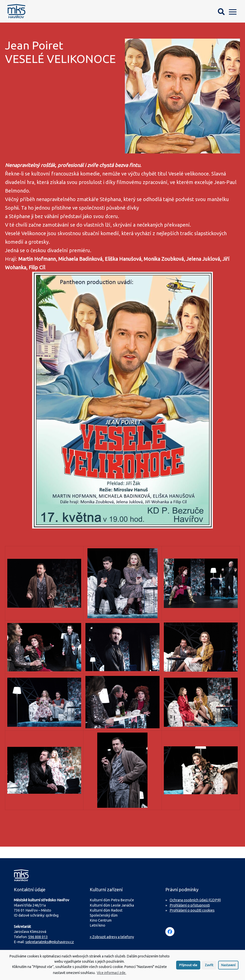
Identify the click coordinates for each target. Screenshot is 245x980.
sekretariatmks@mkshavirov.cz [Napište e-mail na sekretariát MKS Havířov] (50, 942)
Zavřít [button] (209, 965)
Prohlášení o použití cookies (192, 910)
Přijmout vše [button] (188, 965)
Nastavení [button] (228, 965)
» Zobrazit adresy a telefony (112, 937)
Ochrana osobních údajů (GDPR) (195, 900)
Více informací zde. (111, 973)
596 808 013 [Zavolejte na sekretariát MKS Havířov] (38, 937)
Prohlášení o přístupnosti (190, 905)
